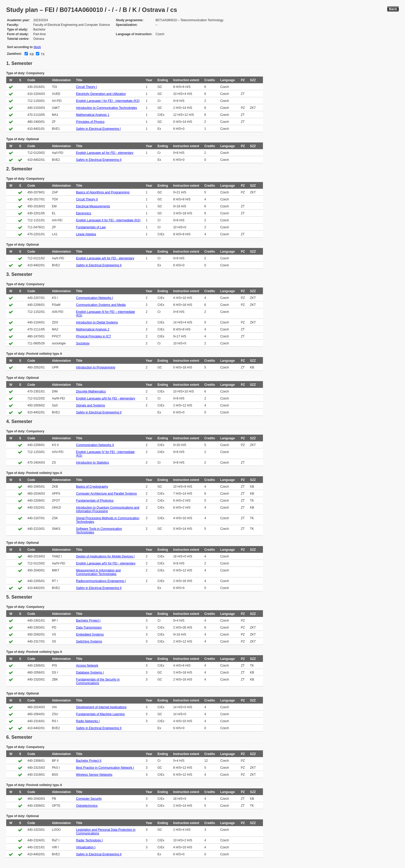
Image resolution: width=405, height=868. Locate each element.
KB (31, 54)
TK (42, 54)
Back (393, 9)
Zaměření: (14, 54)
